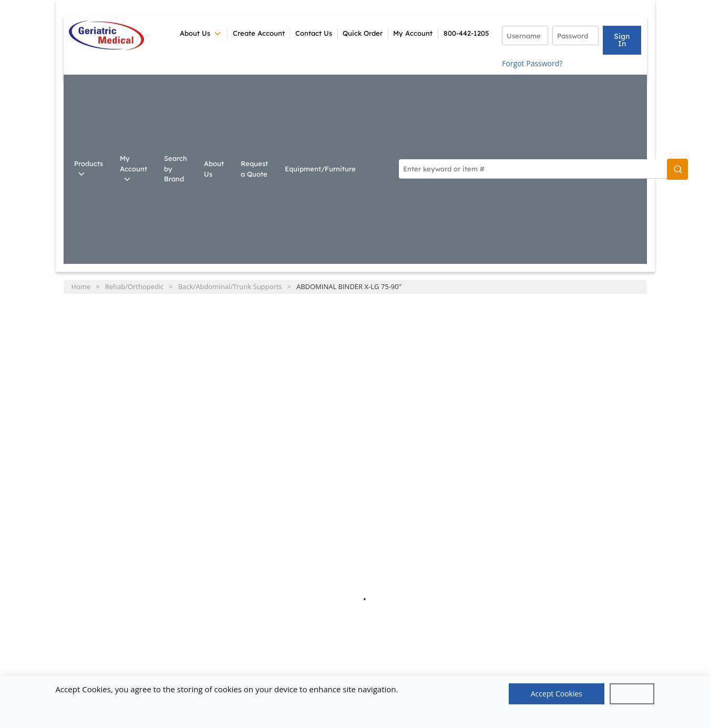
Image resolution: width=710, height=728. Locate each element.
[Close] (632, 694)
